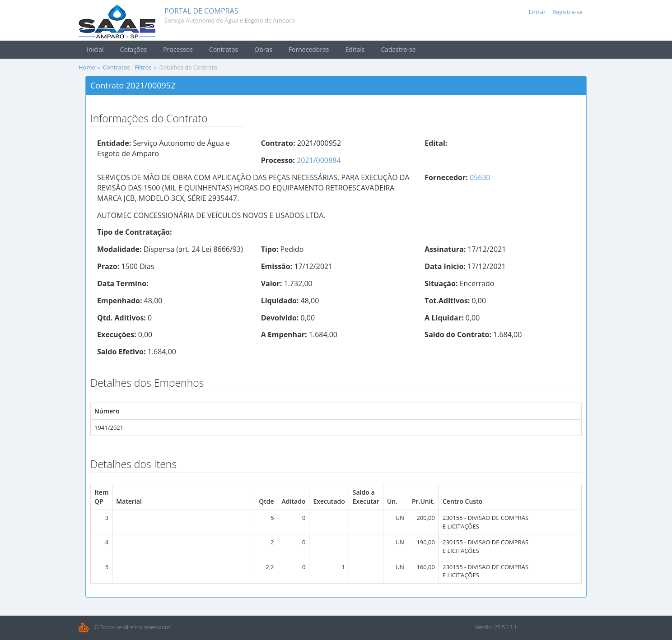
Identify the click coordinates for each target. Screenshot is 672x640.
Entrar (537, 12)
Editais (355, 49)
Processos (178, 49)
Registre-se (567, 12)
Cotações (134, 49)
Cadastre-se (398, 49)
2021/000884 (319, 160)
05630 (480, 177)
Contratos (224, 49)
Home (87, 67)
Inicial (95, 49)
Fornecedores (309, 49)
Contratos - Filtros (127, 67)
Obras (263, 49)
